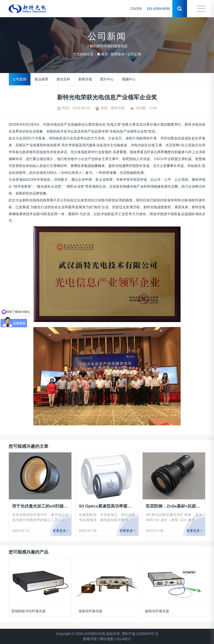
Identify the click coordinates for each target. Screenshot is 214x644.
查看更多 (60, 530)
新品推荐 (41, 79)
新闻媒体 (118, 54)
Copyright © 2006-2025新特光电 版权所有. (88, 634)
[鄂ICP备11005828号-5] (140, 634)
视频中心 (129, 79)
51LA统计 (124, 639)
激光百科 (63, 79)
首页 (105, 54)
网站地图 (107, 639)
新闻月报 (85, 79)
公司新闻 (134, 54)
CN (133, 9)
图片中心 (107, 79)
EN (139, 9)
